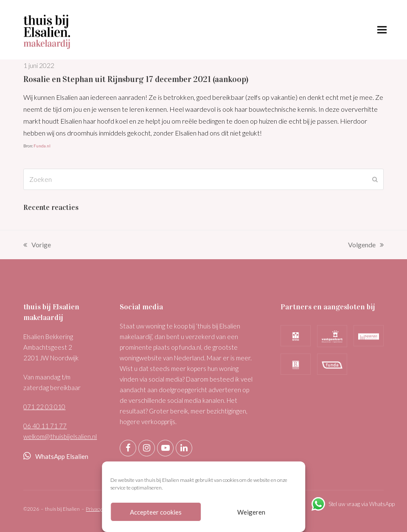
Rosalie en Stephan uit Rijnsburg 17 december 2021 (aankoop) (136, 79)
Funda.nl (42, 146)
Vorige (37, 246)
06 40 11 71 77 (45, 426)
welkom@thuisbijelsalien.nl (60, 436)
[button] (382, 30)
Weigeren (251, 512)
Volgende (366, 246)
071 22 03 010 (44, 407)
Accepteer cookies (156, 512)
